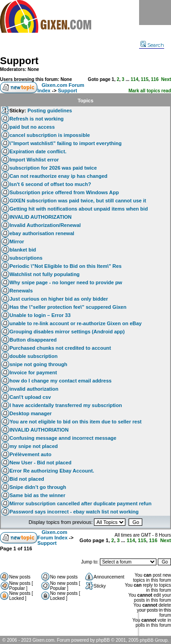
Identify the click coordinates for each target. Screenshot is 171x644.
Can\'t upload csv (30, 397)
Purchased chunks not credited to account (60, 348)
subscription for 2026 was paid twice (53, 168)
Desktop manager (31, 413)
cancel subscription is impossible (50, 135)
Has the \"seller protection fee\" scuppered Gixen (68, 307)
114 (135, 79)
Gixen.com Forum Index (52, 535)
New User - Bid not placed (41, 463)
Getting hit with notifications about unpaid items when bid (79, 209)
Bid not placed (27, 479)
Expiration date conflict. (38, 151)
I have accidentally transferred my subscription (66, 405)
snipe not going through (38, 364)
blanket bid (23, 250)
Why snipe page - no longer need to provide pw (66, 282)
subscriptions (26, 258)
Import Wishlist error (34, 160)
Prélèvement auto (31, 454)
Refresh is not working (37, 119)
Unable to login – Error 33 (40, 315)
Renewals (21, 291)
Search (152, 45)
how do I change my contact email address (61, 381)
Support (19, 61)
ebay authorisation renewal (42, 233)
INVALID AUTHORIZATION (41, 217)
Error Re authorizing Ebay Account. (52, 471)
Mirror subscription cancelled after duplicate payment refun (80, 503)
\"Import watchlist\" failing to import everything (66, 143)
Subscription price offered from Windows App (64, 192)
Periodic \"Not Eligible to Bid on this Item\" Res (66, 266)
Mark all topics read (150, 91)
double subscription (34, 356)
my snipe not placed (34, 446)
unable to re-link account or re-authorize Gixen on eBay (76, 323)
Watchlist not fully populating (45, 274)
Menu (155, 13)
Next (166, 79)
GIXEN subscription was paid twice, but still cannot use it (78, 201)
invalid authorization (34, 389)
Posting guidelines (50, 111)
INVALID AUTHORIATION (39, 430)
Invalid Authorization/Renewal (45, 225)
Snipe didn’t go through (38, 487)
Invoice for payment (33, 372)
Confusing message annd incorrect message (63, 438)
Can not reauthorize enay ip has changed (59, 176)
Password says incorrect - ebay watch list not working (74, 512)
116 (155, 79)
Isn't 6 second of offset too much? (50, 184)
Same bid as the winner (37, 495)
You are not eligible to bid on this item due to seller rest (76, 422)
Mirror (17, 241)
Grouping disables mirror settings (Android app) (67, 332)
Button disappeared (33, 340)
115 (145, 79)
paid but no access (32, 127)
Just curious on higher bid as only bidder (59, 299)
